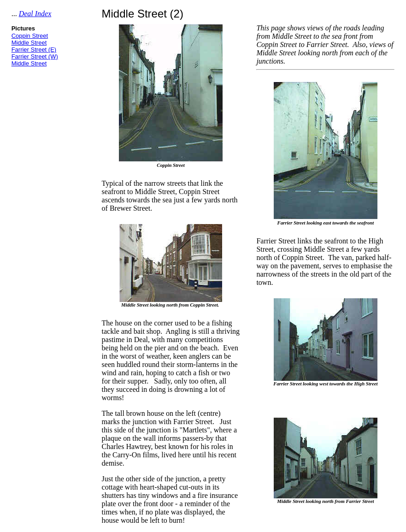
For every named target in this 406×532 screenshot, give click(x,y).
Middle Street (29, 43)
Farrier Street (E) (34, 50)
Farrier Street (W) (35, 56)
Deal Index (35, 14)
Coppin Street (30, 36)
